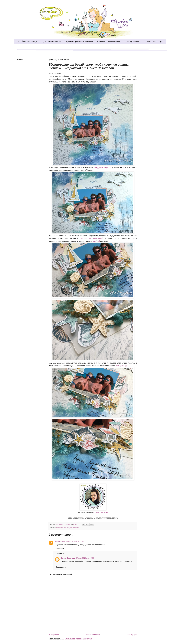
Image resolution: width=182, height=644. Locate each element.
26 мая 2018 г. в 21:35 (75, 541)
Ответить (60, 548)
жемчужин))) (121, 366)
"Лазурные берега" (102, 167)
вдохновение (61, 528)
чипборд (96, 241)
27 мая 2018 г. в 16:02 (85, 558)
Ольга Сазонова (101, 512)
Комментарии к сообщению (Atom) (78, 639)
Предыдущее (131, 635)
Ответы (61, 553)
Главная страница (92, 635)
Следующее (54, 635)
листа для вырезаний (92, 238)
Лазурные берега (73, 528)
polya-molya (60, 541)
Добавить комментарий (61, 574)
